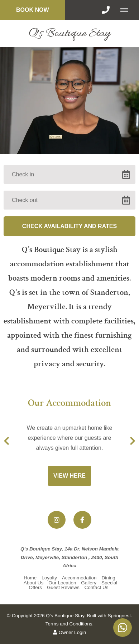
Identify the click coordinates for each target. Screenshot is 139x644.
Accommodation (79, 578)
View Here (69, 476)
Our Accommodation (69, 404)
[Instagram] (57, 520)
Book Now (33, 10)
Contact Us (97, 587)
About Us (34, 583)
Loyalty (49, 578)
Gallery (89, 583)
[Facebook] (82, 520)
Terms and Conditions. (69, 624)
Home (30, 578)
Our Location (62, 583)
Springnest (119, 616)
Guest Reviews (63, 587)
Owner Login (69, 632)
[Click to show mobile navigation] (127, 10)
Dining (108, 578)
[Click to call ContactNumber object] (106, 10)
